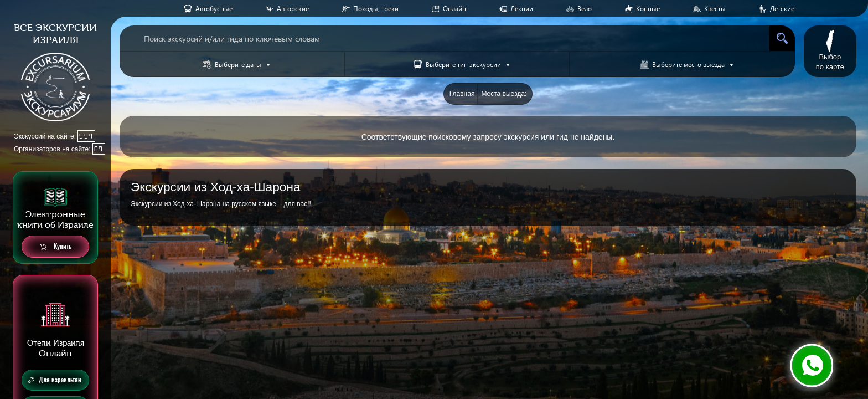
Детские (782, 9)
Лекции (522, 9)
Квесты (715, 9)
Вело (585, 9)
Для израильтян (55, 380)
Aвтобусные (214, 9)
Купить (56, 247)
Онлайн (454, 9)
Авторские (293, 9)
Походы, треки (376, 9)
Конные (648, 9)
